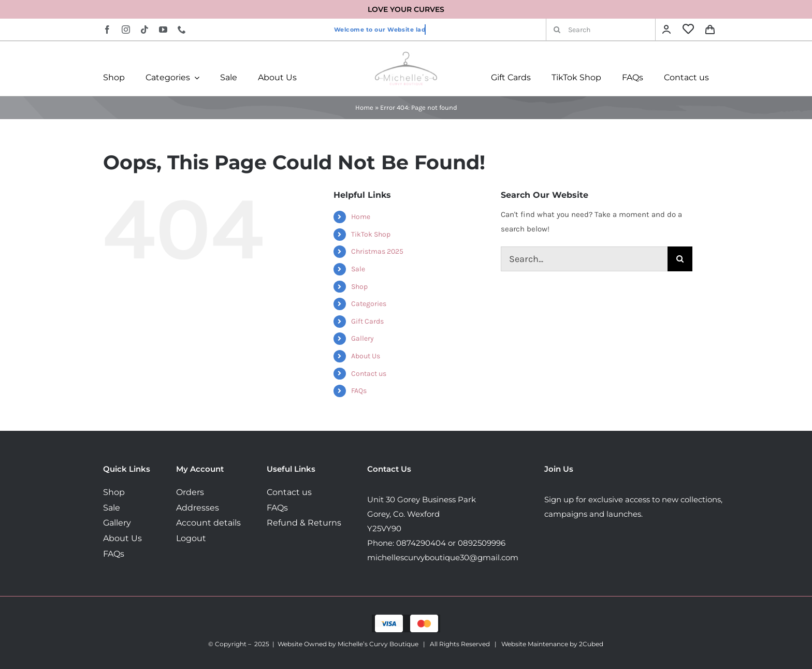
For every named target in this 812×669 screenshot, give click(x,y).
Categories (369, 304)
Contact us (369, 374)
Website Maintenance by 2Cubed (552, 644)
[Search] (601, 30)
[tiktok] (144, 30)
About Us (366, 356)
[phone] (182, 30)
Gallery (363, 338)
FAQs (359, 391)
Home (364, 107)
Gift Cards (367, 321)
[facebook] (107, 30)
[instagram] (126, 30)
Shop (359, 287)
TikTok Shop (371, 234)
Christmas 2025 (377, 251)
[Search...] (584, 259)
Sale (358, 269)
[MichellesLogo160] (406, 55)
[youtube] (163, 30)
